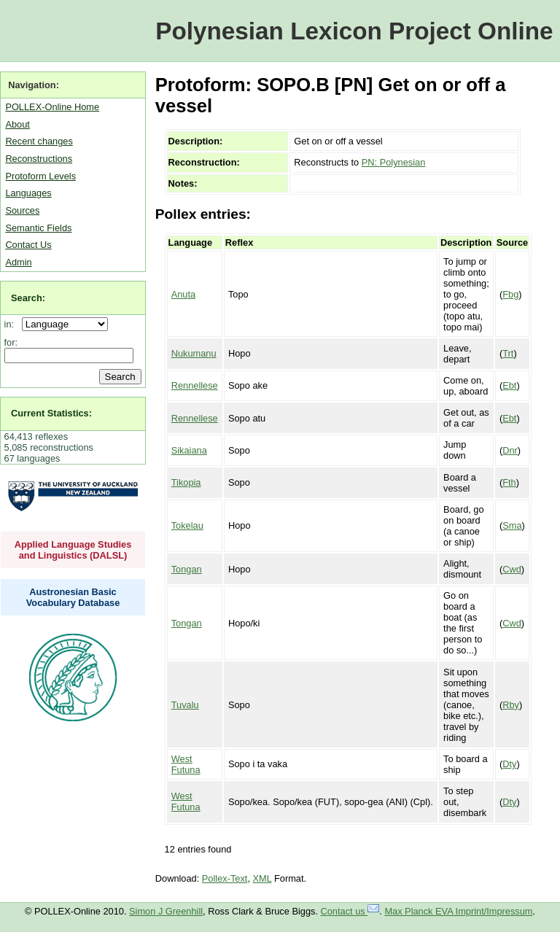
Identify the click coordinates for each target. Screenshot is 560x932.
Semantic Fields (38, 228)
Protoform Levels (40, 176)
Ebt (509, 385)
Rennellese (195, 385)
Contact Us (28, 245)
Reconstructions (39, 159)
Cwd (512, 569)
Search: (28, 298)
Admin (18, 262)
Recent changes (39, 141)
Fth (509, 482)
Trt (508, 353)
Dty (509, 764)
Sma (512, 525)
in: (12, 324)
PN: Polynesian (394, 162)
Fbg (510, 294)
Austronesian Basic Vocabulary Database (73, 597)
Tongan (187, 569)
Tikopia (186, 482)
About (17, 124)
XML (262, 878)
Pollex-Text (225, 878)
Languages (28, 193)
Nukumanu (194, 353)
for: (11, 342)
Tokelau (187, 525)
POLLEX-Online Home (52, 107)
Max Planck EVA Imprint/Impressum (458, 911)
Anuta (183, 294)
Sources (22, 210)
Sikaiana (189, 450)
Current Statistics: (51, 413)
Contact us (350, 911)
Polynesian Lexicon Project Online (354, 31)
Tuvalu (185, 705)
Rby (511, 705)
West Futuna (186, 764)
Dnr (510, 450)
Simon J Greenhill (166, 911)
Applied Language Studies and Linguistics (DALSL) (73, 550)
